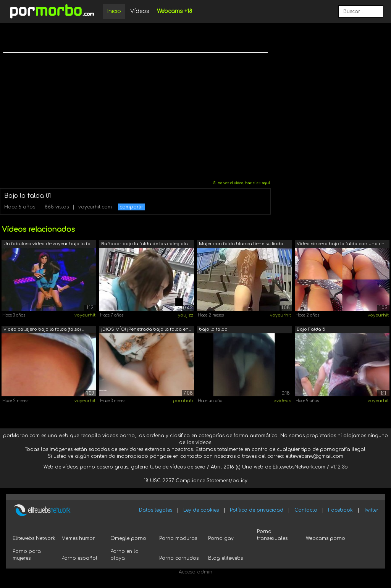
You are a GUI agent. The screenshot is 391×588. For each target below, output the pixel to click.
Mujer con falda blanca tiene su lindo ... (243, 244)
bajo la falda (213, 329)
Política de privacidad (257, 510)
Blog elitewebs (225, 558)
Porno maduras (178, 538)
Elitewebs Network (34, 538)
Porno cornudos (179, 558)
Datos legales (156, 510)
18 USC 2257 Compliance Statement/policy (196, 481)
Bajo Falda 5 (311, 329)
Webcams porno (326, 538)
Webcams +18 (174, 11)
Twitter (371, 510)
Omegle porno (128, 538)
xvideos (283, 401)
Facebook (341, 510)
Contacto (306, 510)
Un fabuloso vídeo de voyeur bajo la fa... (48, 244)
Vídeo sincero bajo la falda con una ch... (342, 244)
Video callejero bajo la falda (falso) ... (44, 329)
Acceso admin (195, 572)
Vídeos (140, 11)
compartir (131, 207)
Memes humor (78, 538)
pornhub (183, 401)
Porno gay (221, 538)
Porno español (79, 558)
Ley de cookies (201, 510)
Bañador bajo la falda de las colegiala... (146, 244)
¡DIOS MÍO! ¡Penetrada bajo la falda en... (146, 329)
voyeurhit (85, 315)
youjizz (186, 315)
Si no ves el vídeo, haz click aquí (242, 183)
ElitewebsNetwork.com (299, 467)
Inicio (114, 11)
